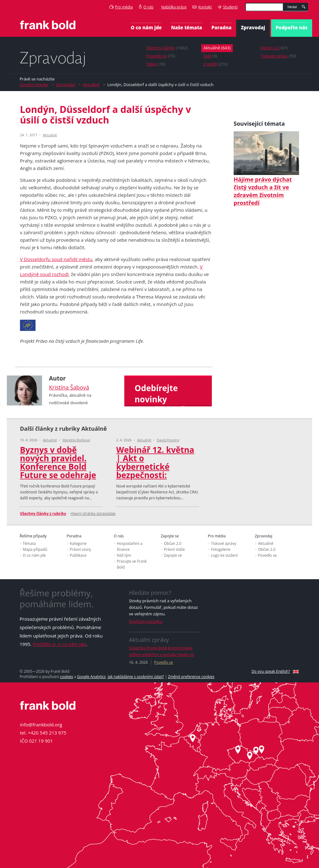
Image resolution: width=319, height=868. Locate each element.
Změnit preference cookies (191, 677)
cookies (66, 677)
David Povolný (168, 440)
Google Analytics (91, 677)
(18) (156, 64)
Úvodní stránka (34, 85)
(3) (210, 56)
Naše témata (187, 27)
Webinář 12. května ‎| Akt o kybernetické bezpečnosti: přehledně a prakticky (155, 471)
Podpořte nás (292, 27)
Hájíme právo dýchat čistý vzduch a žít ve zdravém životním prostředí (266, 169)
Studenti (228, 7)
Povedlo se (164, 662)
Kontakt (202, 7)
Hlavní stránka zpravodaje (93, 514)
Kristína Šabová (69, 387)
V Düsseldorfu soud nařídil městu (56, 259)
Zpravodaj (253, 27)
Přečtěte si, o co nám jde (59, 644)
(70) (161, 56)
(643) (217, 48)
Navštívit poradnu (146, 621)
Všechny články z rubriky (43, 514)
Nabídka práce (174, 7)
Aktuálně (91, 85)
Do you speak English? (271, 671)
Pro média (121, 7)
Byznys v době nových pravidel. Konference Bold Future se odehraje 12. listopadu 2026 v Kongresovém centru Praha (60, 475)
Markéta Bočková (76, 440)
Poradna (221, 27)
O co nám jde (146, 27)
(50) (278, 56)
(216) (216, 64)
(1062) (167, 48)
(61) (274, 48)
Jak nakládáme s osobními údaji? (136, 677)
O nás (146, 7)
